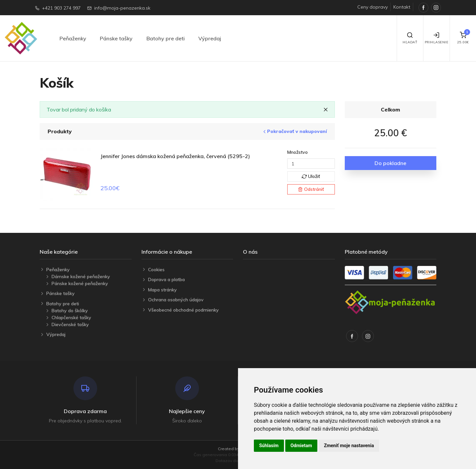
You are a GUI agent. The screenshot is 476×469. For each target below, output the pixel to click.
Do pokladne (390, 163)
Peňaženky (73, 38)
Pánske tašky (116, 38)
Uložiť (311, 176)
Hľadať (410, 38)
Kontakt (402, 7)
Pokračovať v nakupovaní (294, 131)
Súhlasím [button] (269, 446)
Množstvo (297, 152)
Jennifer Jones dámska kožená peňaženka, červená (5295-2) (175, 156)
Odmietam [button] (301, 446)
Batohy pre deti (166, 38)
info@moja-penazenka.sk (122, 8)
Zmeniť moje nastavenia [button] (349, 446)
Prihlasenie (437, 38)
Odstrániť (311, 189)
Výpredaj (210, 38)
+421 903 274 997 (61, 8)
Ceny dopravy (373, 7)
